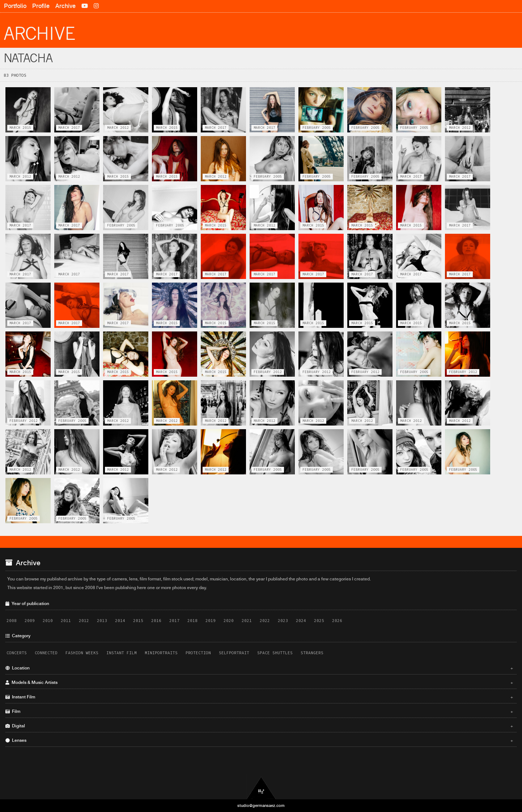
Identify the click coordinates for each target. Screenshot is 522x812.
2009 (30, 621)
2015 (138, 621)
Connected (46, 653)
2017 (174, 621)
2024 (301, 621)
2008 (12, 621)
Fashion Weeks (82, 653)
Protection (198, 653)
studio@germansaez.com (261, 805)
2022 (265, 621)
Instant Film (122, 653)
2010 (48, 621)
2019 (211, 621)
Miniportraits (161, 653)
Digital (259, 726)
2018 (192, 621)
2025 (319, 621)
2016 (156, 621)
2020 (229, 621)
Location (259, 668)
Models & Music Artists (259, 682)
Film (259, 711)
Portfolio (15, 6)
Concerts (17, 653)
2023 (283, 621)
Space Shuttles (275, 653)
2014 (120, 621)
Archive (65, 6)
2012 (84, 621)
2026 (337, 621)
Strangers (312, 653)
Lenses (259, 740)
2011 (66, 621)
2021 (247, 621)
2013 (102, 621)
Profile (41, 6)
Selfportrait (234, 653)
